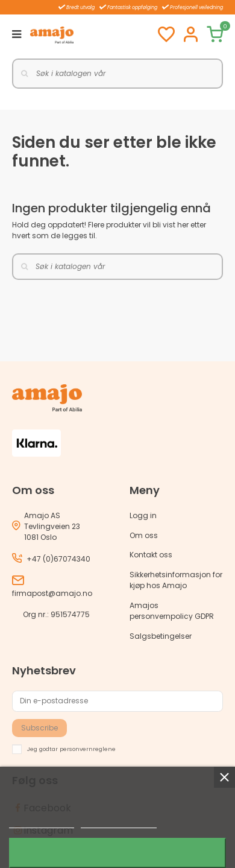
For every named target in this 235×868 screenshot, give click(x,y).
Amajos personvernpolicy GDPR (172, 611)
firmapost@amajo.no (52, 593)
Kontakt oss (151, 555)
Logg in (143, 515)
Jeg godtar (118, 853)
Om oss (144, 535)
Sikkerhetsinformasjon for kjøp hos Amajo (176, 580)
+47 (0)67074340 (58, 559)
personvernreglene (88, 748)
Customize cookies (119, 822)
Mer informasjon (42, 822)
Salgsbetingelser (161, 636)
